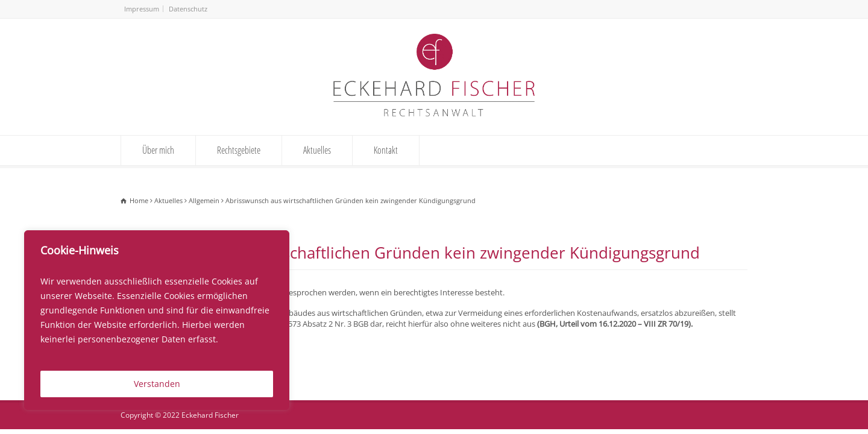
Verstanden (157, 384)
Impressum (142, 9)
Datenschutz (188, 9)
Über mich (158, 150)
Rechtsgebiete (239, 150)
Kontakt (386, 150)
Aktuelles (317, 150)
